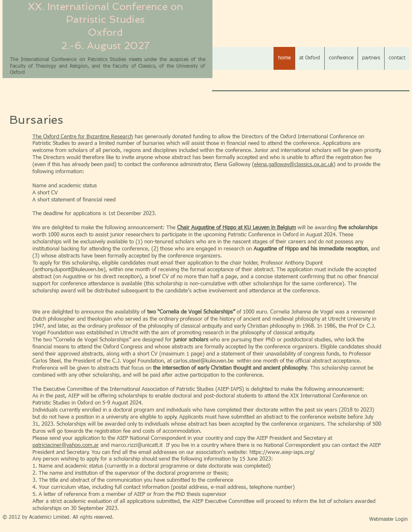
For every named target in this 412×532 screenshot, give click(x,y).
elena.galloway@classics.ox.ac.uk (294, 165)
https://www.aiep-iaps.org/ (282, 452)
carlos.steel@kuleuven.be (204, 361)
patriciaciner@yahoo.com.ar (66, 445)
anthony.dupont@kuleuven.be (69, 270)
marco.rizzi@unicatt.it (137, 445)
